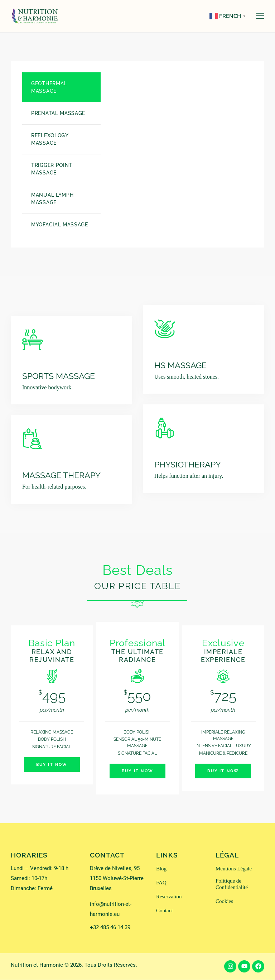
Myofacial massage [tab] (60, 225)
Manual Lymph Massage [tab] (52, 199)
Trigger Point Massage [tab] (52, 169)
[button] (260, 16)
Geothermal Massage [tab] (49, 87)
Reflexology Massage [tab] (50, 139)
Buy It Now (52, 765)
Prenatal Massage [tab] (58, 113)
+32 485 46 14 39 (110, 928)
